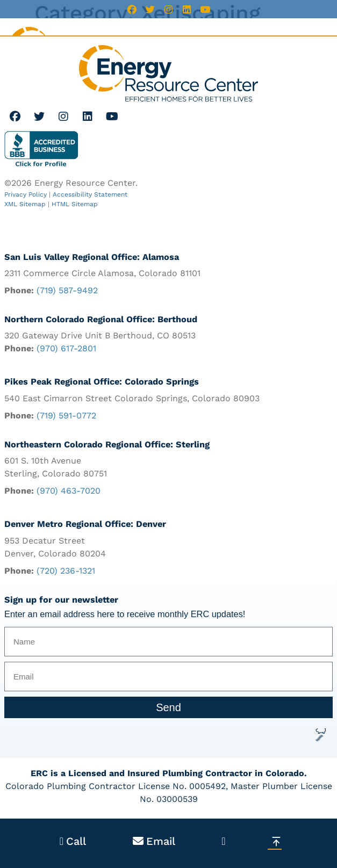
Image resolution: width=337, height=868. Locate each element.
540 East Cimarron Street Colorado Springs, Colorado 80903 (132, 398)
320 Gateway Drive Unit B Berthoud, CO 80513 (100, 335)
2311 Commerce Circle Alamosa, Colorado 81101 (102, 273)
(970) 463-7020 (69, 491)
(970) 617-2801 (66, 348)
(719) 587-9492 (67, 290)
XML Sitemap (25, 204)
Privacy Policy (26, 194)
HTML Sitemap (75, 204)
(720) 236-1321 (66, 571)
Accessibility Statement (90, 194)
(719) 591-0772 (66, 415)
